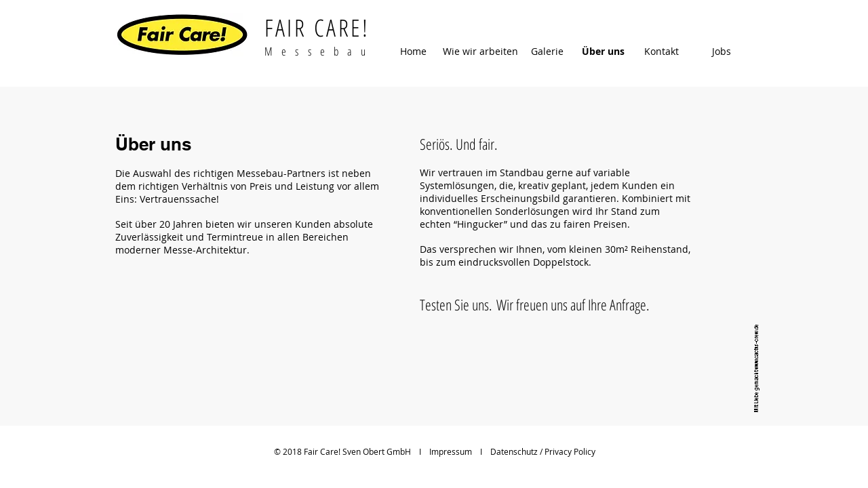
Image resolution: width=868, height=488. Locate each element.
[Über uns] (603, 51)
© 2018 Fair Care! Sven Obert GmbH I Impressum (373, 451)
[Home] (413, 51)
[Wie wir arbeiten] (480, 51)
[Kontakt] (662, 51)
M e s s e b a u (317, 51)
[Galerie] (547, 51)
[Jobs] (721, 51)
